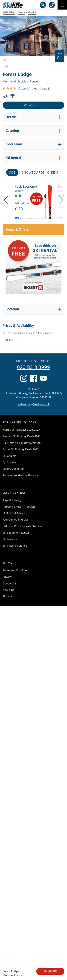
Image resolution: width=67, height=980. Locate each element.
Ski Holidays (9, 12)
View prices (33, 105)
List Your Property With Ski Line (22, 526)
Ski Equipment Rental (16, 533)
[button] (33, 117)
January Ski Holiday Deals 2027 (22, 436)
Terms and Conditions (16, 570)
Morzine (32, 12)
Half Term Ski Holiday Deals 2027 (23, 443)
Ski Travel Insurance (15, 546)
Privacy (7, 577)
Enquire (50, 971)
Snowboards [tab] (33, 173)
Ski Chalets (9, 456)
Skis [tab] (12, 173)
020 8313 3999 (33, 367)
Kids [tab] (55, 173)
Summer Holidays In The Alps (20, 476)
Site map (8, 596)
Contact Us (10, 584)
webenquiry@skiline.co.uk (34, 404)
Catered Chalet (28, 89)
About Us (8, 590)
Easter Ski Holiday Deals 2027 (21, 449)
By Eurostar (10, 462)
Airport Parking (12, 500)
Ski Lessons (10, 539)
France (22, 12)
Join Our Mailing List (15, 520)
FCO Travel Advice (14, 513)
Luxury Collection (14, 469)
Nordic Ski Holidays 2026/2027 (21, 430)
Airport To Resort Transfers (19, 507)
